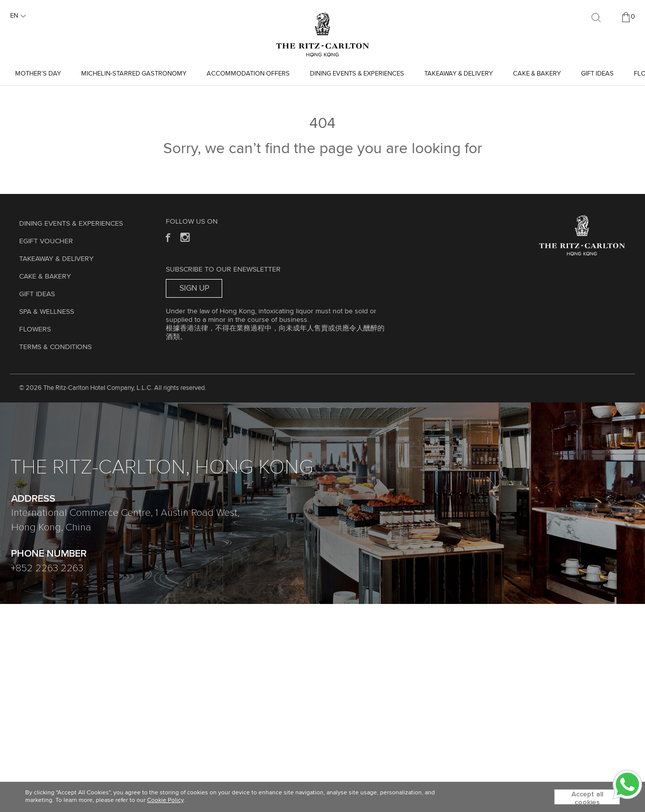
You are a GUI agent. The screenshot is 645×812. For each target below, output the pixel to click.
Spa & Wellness (47, 312)
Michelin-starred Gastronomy (134, 74)
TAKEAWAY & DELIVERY (459, 74)
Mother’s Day (38, 74)
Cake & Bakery (537, 74)
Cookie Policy (165, 800)
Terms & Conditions (55, 347)
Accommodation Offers (248, 74)
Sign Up (194, 288)
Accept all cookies (587, 798)
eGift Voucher (46, 241)
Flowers (35, 329)
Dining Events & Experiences (357, 74)
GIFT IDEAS (597, 74)
